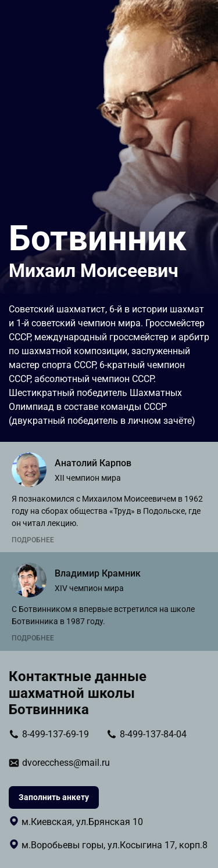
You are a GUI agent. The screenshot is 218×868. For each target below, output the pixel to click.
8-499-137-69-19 (56, 734)
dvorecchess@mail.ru (66, 763)
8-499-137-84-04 (153, 734)
